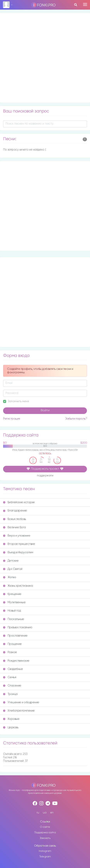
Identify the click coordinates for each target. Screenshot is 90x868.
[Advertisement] (45, 58)
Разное (10, 652)
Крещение (12, 594)
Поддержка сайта (45, 833)
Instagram (45, 851)
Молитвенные (14, 602)
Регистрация (12, 419)
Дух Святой (13, 569)
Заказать (45, 838)
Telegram (45, 857)
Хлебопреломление (19, 711)
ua (45, 813)
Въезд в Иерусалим (18, 552)
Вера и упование (17, 536)
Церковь (11, 727)
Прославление (15, 636)
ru (38, 813)
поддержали (45, 476)
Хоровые (11, 719)
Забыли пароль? (76, 419)
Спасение (12, 686)
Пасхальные (14, 619)
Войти (45, 410)
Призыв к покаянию (18, 627)
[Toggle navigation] (85, 4)
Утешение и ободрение (21, 702)
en (52, 813)
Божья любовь (15, 519)
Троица (10, 694)
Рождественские (16, 661)
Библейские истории (19, 502)
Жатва (9, 577)
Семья (10, 677)
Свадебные (13, 669)
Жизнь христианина (18, 586)
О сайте (45, 827)
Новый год (12, 611)
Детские (11, 561)
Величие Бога (14, 527)
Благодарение (15, 511)
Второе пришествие (19, 544)
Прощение (12, 644)
